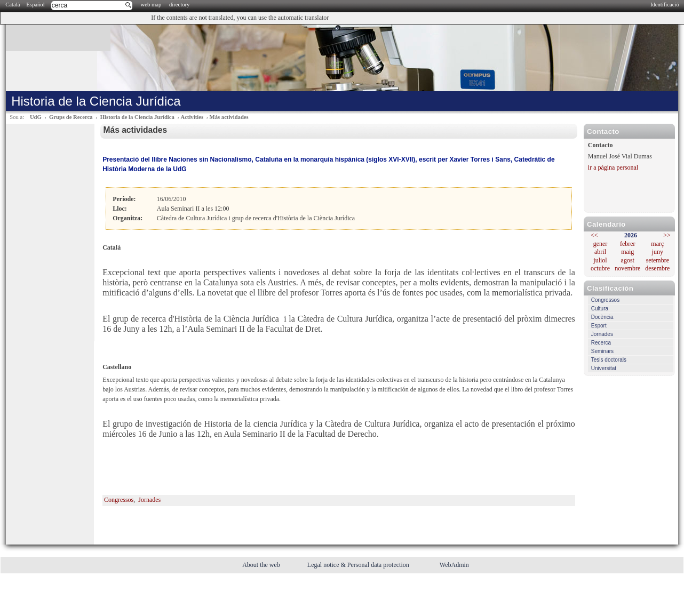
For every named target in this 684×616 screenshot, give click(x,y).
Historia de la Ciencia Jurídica (137, 117)
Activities (192, 117)
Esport (599, 326)
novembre (627, 268)
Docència (602, 317)
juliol (600, 260)
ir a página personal (613, 167)
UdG (36, 117)
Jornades (602, 334)
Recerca (601, 343)
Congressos (605, 300)
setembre (658, 260)
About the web (262, 565)
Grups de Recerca (71, 117)
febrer (628, 244)
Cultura (600, 309)
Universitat (604, 368)
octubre (600, 268)
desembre (657, 268)
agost (628, 260)
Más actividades (229, 117)
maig (627, 252)
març (657, 244)
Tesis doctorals (609, 360)
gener (601, 244)
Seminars (602, 351)
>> (667, 235)
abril (600, 252)
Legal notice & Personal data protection (359, 565)
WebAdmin (454, 565)
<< (594, 235)
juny (658, 252)
